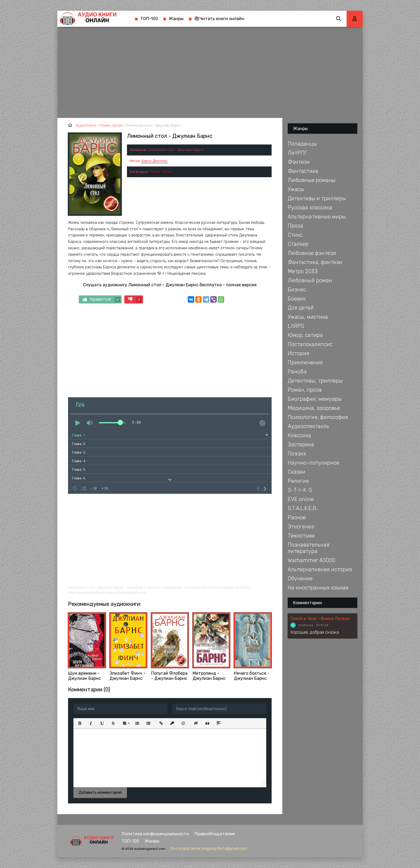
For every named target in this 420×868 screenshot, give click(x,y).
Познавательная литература (309, 548)
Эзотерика (301, 444)
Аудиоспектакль (308, 426)
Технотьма (301, 536)
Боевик (297, 299)
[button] (80, 723)
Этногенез (301, 526)
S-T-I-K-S (300, 490)
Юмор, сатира (305, 335)
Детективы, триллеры (315, 381)
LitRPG (296, 326)
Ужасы (296, 189)
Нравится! (102, 300)
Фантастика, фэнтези (315, 262)
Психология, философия (318, 417)
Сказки (297, 472)
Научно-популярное (314, 463)
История (299, 353)
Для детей (301, 308)
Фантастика (303, 171)
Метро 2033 (303, 271)
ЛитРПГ (297, 153)
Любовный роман (310, 280)
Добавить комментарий (100, 793)
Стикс (295, 235)
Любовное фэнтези (312, 253)
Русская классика (310, 207)
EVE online (301, 499)
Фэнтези (299, 162)
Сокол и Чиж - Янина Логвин (320, 619)
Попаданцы (302, 144)
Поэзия (297, 454)
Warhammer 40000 (312, 560)
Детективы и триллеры (317, 198)
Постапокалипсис (310, 344)
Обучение (300, 578)
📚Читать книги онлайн (219, 19)
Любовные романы (312, 180)
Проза (295, 226)
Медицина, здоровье (314, 408)
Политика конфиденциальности (155, 834)
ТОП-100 (149, 19)
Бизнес (297, 290)
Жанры (176, 19)
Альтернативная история (320, 569)
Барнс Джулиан (155, 161)
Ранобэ (297, 372)
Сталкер (298, 244)
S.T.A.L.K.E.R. (302, 508)
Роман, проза (160, 172)
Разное (297, 517)
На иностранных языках (318, 588)
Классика (299, 435)
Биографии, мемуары (315, 399)
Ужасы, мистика (308, 317)
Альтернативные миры (317, 217)
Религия (298, 481)
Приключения (305, 362)
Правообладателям (215, 834)
